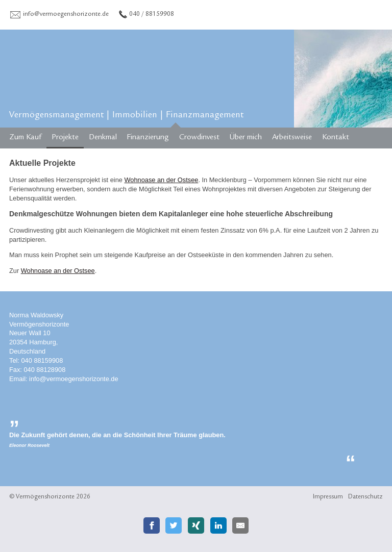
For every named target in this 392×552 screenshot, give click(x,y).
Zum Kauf (25, 138)
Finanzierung (148, 138)
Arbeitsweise (292, 138)
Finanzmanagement (205, 116)
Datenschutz (365, 497)
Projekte (65, 138)
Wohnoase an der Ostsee (161, 180)
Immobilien (135, 116)
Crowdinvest (199, 138)
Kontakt (336, 138)
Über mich (246, 138)
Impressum (328, 497)
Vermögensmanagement (56, 116)
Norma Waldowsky (36, 315)
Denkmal (103, 138)
